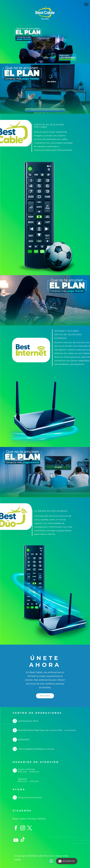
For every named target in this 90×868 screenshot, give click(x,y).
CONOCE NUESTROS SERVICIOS (45, 110)
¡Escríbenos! (67, 861)
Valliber (18, 860)
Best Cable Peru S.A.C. (44, 856)
